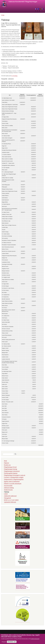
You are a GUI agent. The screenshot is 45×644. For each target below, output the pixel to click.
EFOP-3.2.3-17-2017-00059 (11, 500)
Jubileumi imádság (9, 488)
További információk (35, 640)
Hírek (5, 461)
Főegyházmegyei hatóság (11, 469)
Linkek (6, 494)
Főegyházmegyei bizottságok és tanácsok (15, 475)
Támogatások (7, 498)
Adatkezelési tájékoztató (10, 496)
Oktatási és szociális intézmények (13, 484)
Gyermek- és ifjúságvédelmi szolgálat (14, 477)
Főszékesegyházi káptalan (11, 473)
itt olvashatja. (15, 76)
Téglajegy (7, 492)
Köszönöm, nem (12, 643)
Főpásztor (7, 463)
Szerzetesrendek (8, 486)
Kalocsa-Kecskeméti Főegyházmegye (23, 2)
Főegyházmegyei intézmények (12, 471)
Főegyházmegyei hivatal (10, 467)
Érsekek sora (7, 465)
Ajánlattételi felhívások (10, 502)
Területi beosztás (8, 490)
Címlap (3, 15)
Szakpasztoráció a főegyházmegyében (14, 479)
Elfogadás (4, 643)
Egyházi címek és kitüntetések (12, 481)
